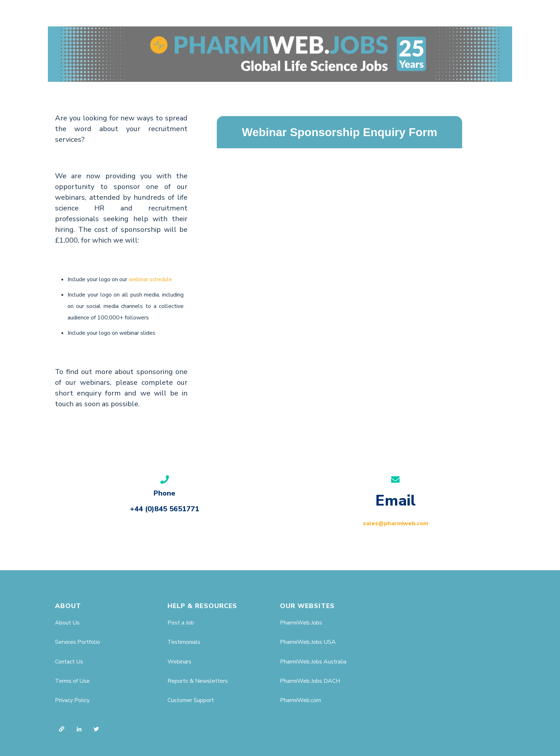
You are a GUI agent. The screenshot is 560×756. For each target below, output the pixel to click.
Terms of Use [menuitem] (72, 681)
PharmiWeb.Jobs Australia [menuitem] (313, 662)
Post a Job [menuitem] (181, 623)
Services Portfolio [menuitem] (77, 642)
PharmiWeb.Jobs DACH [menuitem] (310, 681)
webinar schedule (150, 279)
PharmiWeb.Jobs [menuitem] (301, 623)
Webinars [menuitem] (179, 662)
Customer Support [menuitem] (191, 700)
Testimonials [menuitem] (184, 642)
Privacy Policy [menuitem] (72, 700)
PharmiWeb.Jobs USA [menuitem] (308, 642)
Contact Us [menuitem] (69, 662)
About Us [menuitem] (67, 623)
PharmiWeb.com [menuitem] (301, 700)
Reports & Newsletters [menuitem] (198, 681)
